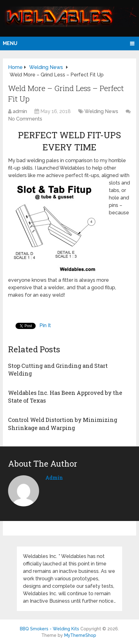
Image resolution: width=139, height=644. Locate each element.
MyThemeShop (80, 635)
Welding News (101, 111)
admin (20, 111)
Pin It (45, 325)
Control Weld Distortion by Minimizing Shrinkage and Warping (63, 424)
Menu (10, 43)
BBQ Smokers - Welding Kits (49, 629)
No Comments (25, 119)
